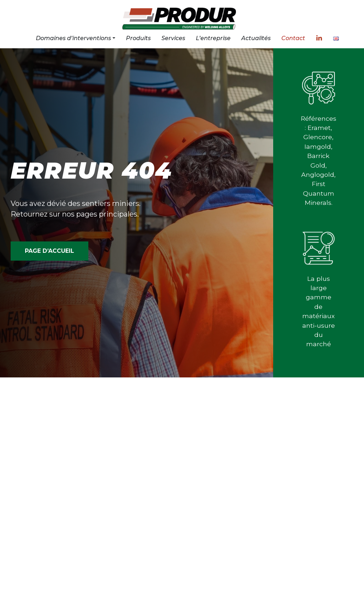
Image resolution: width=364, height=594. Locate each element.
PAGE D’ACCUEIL (49, 251)
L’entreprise (213, 38)
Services (173, 38)
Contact (293, 38)
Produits (138, 38)
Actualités (256, 38)
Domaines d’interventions (73, 38)
